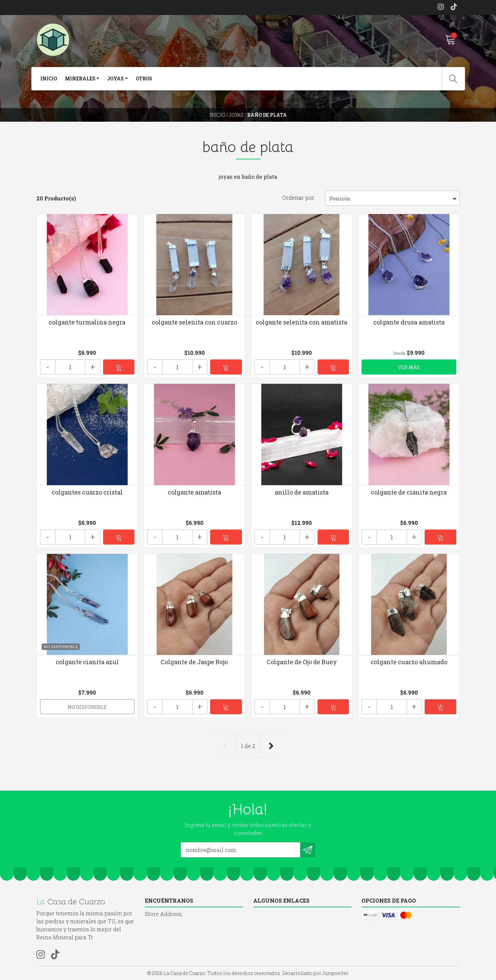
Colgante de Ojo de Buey (302, 662)
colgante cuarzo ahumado (409, 662)
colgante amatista (194, 492)
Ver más (409, 367)
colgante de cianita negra (409, 492)
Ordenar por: (299, 198)
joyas (115, 79)
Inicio (49, 79)
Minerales (80, 79)
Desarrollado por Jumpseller (315, 973)
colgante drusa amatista (409, 322)
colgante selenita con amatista (302, 322)
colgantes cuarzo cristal (87, 492)
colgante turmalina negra (87, 322)
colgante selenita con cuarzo (194, 322)
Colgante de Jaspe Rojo (194, 662)
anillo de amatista (302, 492)
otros (144, 79)
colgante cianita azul (87, 662)
